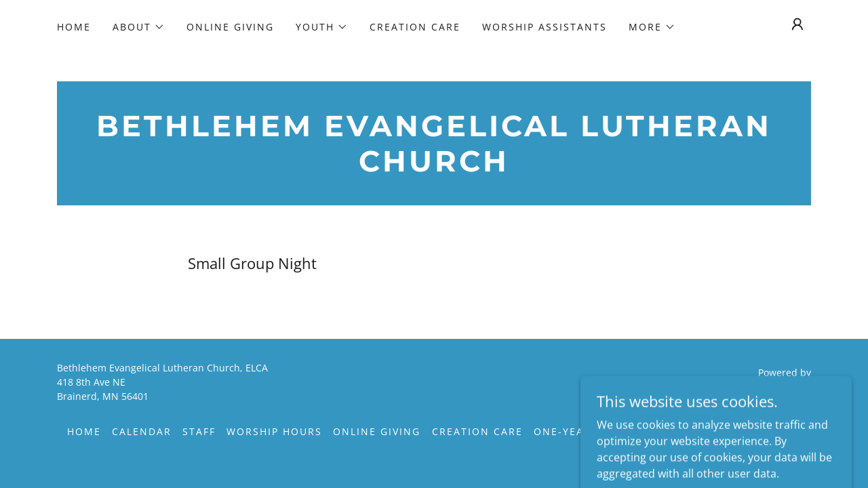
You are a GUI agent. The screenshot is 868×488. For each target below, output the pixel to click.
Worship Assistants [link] (545, 27)
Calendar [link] (142, 431)
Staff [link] (199, 431)
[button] (139, 27)
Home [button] (84, 431)
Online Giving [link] (230, 27)
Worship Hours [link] (274, 431)
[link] (434, 167)
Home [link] (74, 27)
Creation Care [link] (415, 27)
